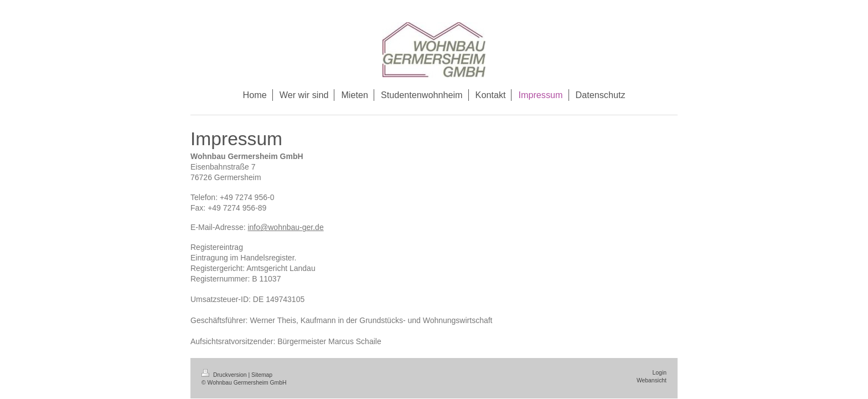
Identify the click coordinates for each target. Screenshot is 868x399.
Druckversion (225, 375)
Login (660, 373)
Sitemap (262, 375)
